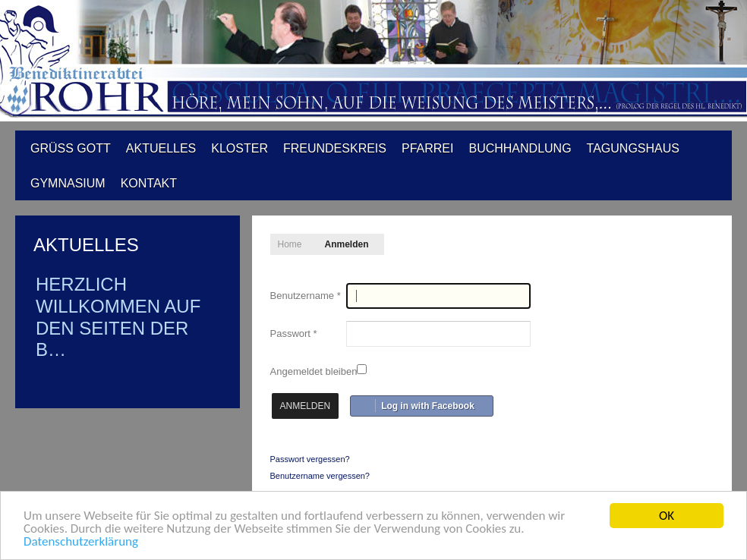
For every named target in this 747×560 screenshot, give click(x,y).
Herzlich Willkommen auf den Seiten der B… (118, 317)
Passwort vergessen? (310, 459)
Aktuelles (161, 148)
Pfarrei (427, 148)
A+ (664, 240)
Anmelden (306, 406)
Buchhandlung (520, 148)
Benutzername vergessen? (320, 476)
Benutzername (306, 296)
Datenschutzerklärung (81, 541)
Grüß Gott (71, 148)
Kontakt (149, 183)
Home (290, 244)
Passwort (294, 333)
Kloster (240, 148)
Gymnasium (68, 183)
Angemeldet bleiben (314, 371)
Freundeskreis (335, 148)
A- (698, 240)
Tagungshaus (633, 148)
